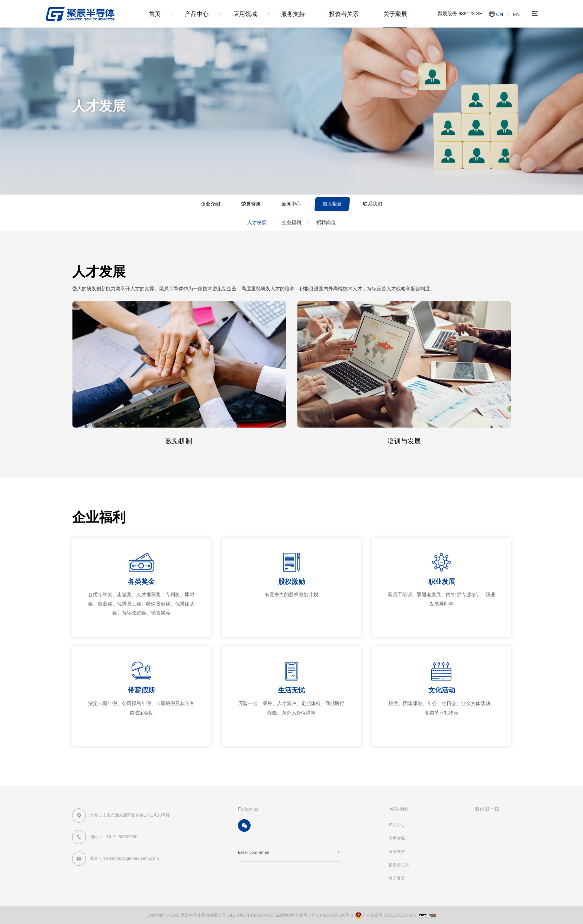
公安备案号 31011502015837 (385, 915)
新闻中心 (291, 204)
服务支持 (293, 14)
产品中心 (197, 14)
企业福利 (291, 222)
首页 (155, 14)
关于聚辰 (395, 14)
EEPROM (285, 915)
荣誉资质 (251, 204)
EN (516, 14)
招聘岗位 (326, 222)
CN (500, 14)
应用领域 (245, 14)
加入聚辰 (164, 125)
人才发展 (189, 125)
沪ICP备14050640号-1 (333, 915)
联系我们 (373, 204)
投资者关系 (344, 14)
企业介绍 (210, 204)
